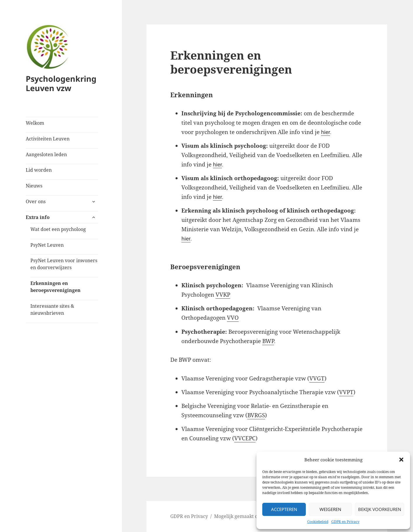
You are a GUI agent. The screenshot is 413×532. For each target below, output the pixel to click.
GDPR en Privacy (345, 522)
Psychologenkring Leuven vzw (61, 83)
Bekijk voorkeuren (380, 509)
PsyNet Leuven (47, 245)
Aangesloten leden (46, 154)
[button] (401, 460)
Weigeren (330, 509)
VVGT (317, 378)
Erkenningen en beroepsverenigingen (55, 287)
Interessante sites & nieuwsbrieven (52, 310)
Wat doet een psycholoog (58, 229)
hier (325, 132)
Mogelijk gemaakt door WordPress (253, 516)
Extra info (38, 217)
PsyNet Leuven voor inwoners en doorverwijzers (64, 264)
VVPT (346, 392)
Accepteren (284, 509)
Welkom (35, 123)
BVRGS (256, 415)
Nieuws (34, 186)
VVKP (223, 295)
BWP (268, 341)
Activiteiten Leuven (48, 139)
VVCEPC (245, 438)
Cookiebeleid (318, 522)
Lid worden (39, 170)
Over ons (36, 201)
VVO (233, 318)
